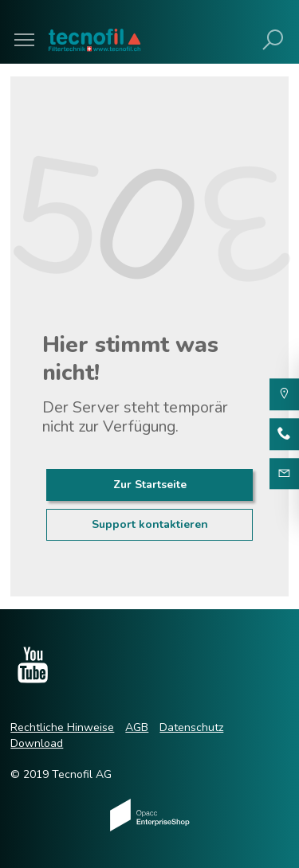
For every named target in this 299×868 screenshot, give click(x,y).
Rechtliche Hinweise (62, 727)
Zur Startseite (150, 485)
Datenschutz (191, 727)
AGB (137, 727)
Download (37, 743)
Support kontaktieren (150, 524)
